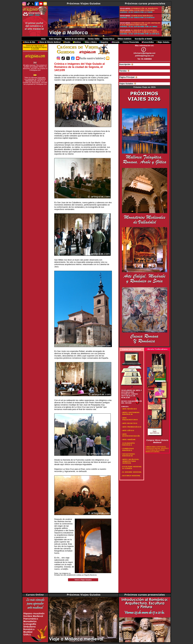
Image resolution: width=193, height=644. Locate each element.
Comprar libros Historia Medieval (157, 441)
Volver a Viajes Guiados (83, 580)
